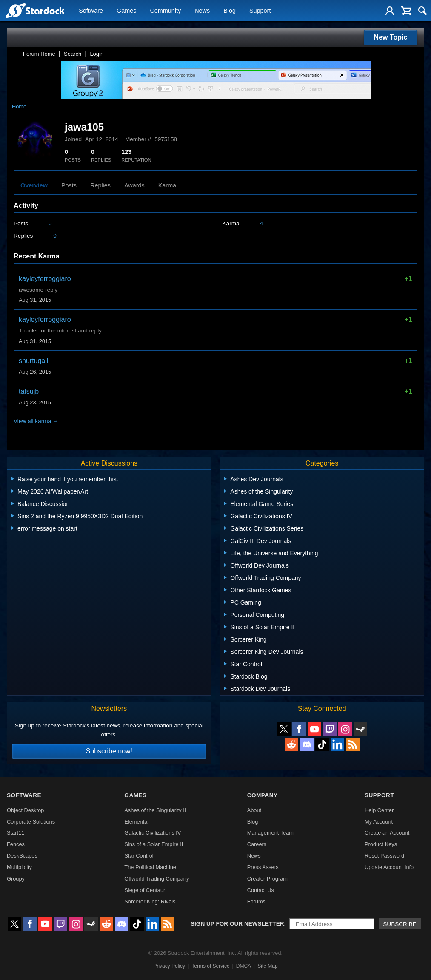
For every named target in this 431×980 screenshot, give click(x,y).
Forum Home (39, 54)
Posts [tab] (69, 185)
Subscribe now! (109, 751)
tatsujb (29, 391)
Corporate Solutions (31, 822)
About (254, 810)
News (202, 11)
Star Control (139, 856)
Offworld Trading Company (157, 879)
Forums (256, 902)
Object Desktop (26, 810)
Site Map (267, 966)
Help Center (379, 810)
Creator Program (267, 879)
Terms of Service (210, 966)
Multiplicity (19, 867)
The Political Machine (150, 867)
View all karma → (36, 421)
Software (91, 11)
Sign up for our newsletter (237, 924)
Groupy (16, 879)
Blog (230, 11)
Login (97, 54)
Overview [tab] (34, 185)
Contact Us (261, 890)
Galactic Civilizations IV (153, 833)
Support (260, 11)
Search (73, 54)
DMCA (244, 966)
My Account (379, 822)
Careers (257, 844)
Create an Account (387, 833)
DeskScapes (22, 856)
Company (263, 795)
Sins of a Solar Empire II (154, 844)
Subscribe (400, 924)
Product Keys (381, 844)
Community (165, 11)
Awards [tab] (134, 185)
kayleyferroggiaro (45, 279)
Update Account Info (389, 867)
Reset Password (384, 856)
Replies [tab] (100, 185)
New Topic (391, 37)
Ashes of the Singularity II (155, 810)
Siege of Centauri (145, 890)
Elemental (136, 822)
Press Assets (263, 867)
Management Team (270, 833)
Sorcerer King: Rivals (150, 902)
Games (126, 11)
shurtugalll (34, 361)
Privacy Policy (169, 966)
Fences (16, 844)
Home (19, 107)
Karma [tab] (167, 185)
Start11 (16, 833)
